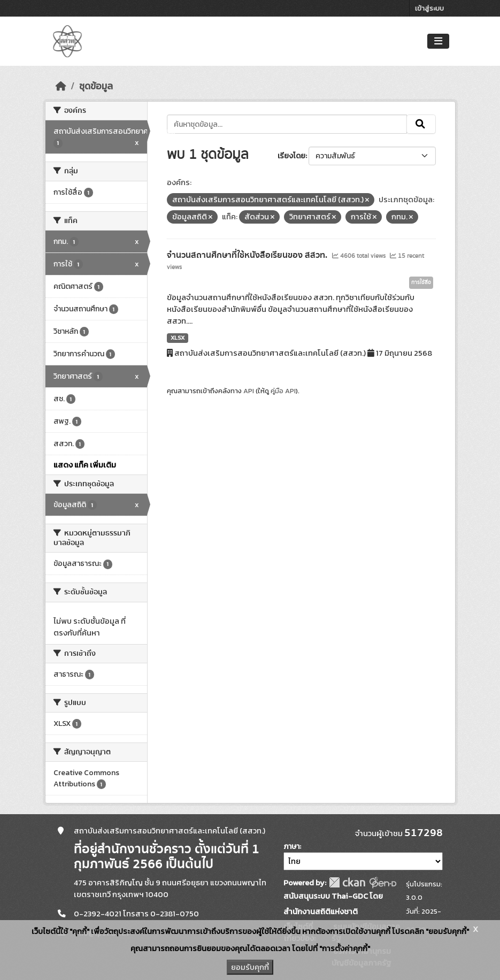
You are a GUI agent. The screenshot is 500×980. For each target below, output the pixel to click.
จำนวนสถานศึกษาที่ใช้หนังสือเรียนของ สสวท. (248, 255)
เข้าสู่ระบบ (429, 8)
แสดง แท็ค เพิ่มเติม (85, 465)
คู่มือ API (283, 391)
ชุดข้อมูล (96, 86)
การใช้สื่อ (421, 282)
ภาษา (291, 847)
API (249, 391)
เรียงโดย (291, 156)
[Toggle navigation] (438, 41)
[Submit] (421, 124)
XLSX (178, 338)
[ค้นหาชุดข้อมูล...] (287, 124)
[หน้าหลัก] (61, 86)
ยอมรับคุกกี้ (250, 967)
